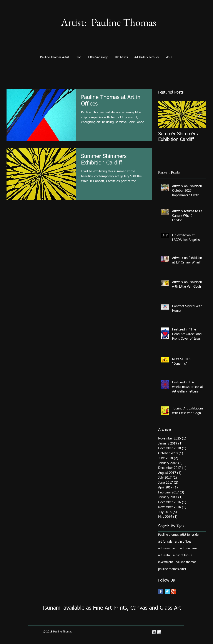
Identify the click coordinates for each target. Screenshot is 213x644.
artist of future (183, 555)
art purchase (188, 548)
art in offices (183, 542)
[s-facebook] (159, 632)
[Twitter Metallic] (154, 632)
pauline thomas (186, 562)
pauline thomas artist (172, 569)
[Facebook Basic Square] (161, 591)
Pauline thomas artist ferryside (178, 535)
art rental (164, 555)
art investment (168, 548)
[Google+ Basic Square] (174, 591)
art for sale (165, 542)
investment (166, 562)
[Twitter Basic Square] (167, 591)
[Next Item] (199, 114)
